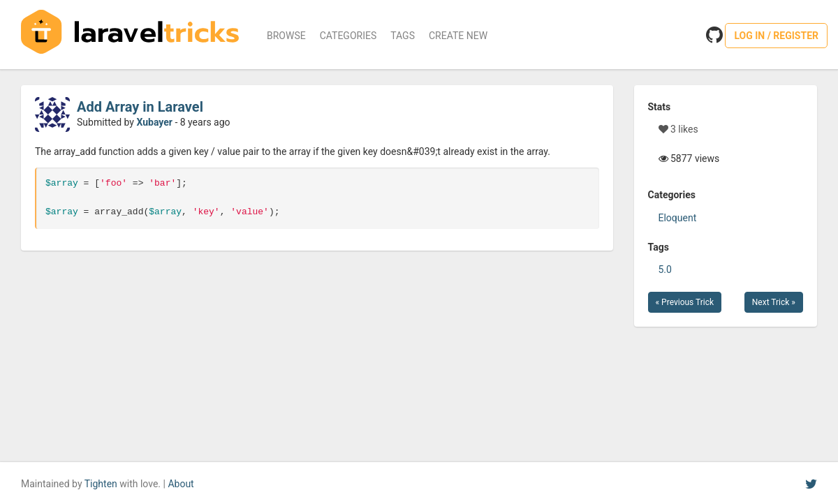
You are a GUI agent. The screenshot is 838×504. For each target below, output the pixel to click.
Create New (458, 36)
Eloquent (678, 218)
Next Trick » (774, 302)
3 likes (678, 129)
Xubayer (154, 122)
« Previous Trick (685, 302)
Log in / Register (776, 36)
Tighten (101, 484)
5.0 (665, 269)
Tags (403, 36)
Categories (348, 36)
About (181, 484)
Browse (286, 36)
